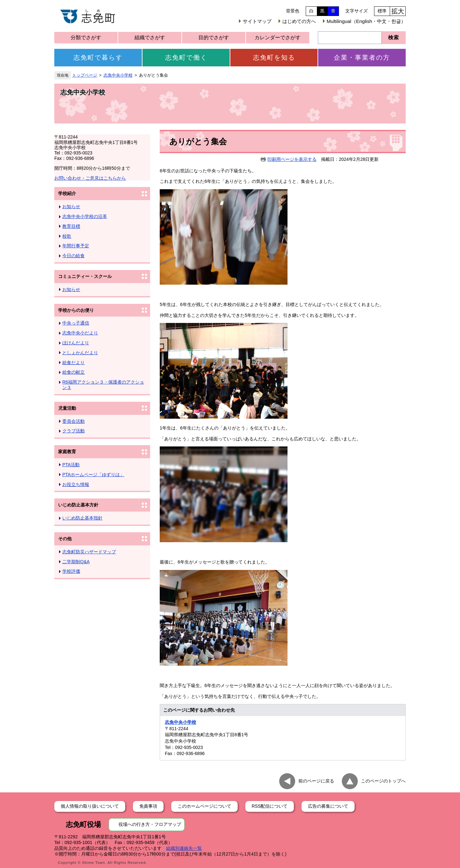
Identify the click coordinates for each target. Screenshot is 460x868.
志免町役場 (83, 824)
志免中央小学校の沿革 (85, 216)
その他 (65, 539)
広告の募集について (328, 806)
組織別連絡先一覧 (184, 848)
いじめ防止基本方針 (78, 505)
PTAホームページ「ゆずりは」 (93, 475)
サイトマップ (257, 21)
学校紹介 (67, 193)
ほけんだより (76, 343)
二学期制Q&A (76, 562)
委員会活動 (73, 421)
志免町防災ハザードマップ (89, 552)
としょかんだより (80, 353)
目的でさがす (214, 37)
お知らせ (71, 206)
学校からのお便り (76, 310)
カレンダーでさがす (278, 37)
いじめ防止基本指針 (82, 518)
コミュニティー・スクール (85, 276)
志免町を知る (274, 57)
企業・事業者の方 (362, 57)
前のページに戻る (316, 781)
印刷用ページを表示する (292, 159)
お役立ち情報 (76, 484)
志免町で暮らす (98, 57)
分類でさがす (86, 37)
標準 (382, 11)
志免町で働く (186, 57)
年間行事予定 (76, 246)
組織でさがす (150, 37)
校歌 (67, 236)
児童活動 (67, 408)
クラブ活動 (73, 431)
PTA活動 (71, 465)
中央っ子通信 (76, 323)
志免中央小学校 (118, 75)
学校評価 (71, 571)
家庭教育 (67, 452)
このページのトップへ (383, 781)
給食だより (73, 363)
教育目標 (71, 226)
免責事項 (148, 806)
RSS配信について (270, 806)
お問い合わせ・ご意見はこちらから (90, 178)
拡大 (398, 11)
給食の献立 (73, 372)
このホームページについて (204, 806)
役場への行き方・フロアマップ (150, 824)
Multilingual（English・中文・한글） (366, 21)
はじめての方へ (299, 21)
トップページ (85, 75)
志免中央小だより (80, 333)
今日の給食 (73, 256)
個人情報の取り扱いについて (90, 806)
